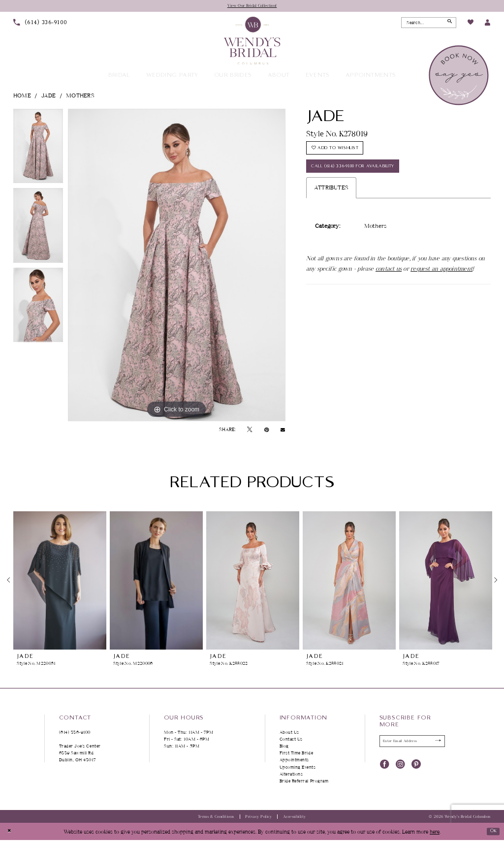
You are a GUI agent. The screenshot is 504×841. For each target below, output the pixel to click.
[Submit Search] (448, 24)
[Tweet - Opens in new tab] (250, 431)
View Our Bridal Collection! (252, 6)
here (435, 832)
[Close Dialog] (11, 833)
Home (22, 96)
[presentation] (60, 581)
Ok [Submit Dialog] (491, 832)
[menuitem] (40, 24)
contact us (389, 279)
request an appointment (441, 279)
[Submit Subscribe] (436, 743)
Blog (284, 747)
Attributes (331, 198)
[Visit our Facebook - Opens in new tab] (385, 765)
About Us (289, 733)
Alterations (291, 775)
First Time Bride (297, 754)
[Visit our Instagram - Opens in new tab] (400, 765)
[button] (488, 24)
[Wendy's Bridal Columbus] (252, 41)
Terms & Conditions (216, 818)
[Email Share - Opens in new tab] (283, 430)
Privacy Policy (258, 818)
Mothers (80, 96)
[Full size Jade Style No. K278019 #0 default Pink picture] (177, 266)
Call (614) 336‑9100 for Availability (362, 175)
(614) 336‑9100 (75, 733)
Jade (49, 96)
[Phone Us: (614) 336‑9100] (40, 24)
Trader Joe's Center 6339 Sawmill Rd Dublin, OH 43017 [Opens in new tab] (80, 754)
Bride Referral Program (304, 782)
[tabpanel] (38, 150)
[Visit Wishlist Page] (470, 24)
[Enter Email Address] (412, 743)
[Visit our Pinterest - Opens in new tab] (416, 765)
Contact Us (291, 740)
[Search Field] (429, 24)
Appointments (294, 761)
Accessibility (295, 818)
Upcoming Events (298, 768)
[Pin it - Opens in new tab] (267, 431)
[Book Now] (459, 76)
